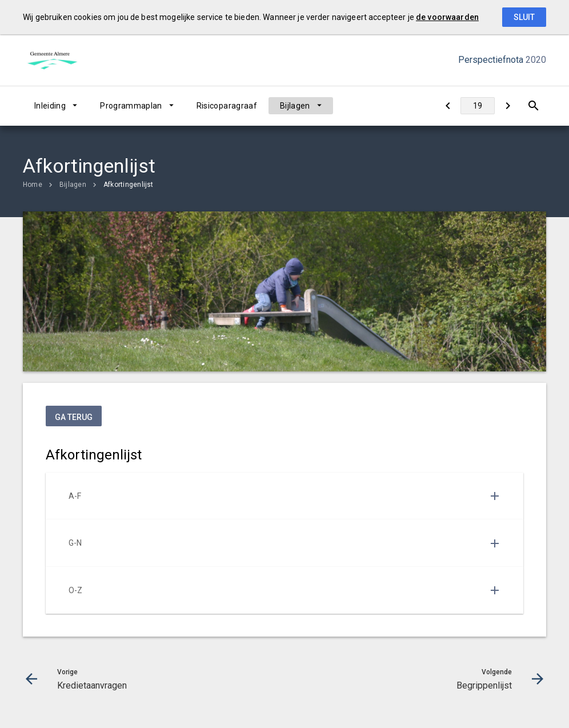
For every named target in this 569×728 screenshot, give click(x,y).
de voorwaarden (447, 17)
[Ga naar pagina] (478, 106)
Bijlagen (295, 106)
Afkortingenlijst (129, 185)
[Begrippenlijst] (508, 106)
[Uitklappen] (495, 496)
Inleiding (50, 106)
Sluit (524, 17)
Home (33, 185)
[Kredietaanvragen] (448, 106)
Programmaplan (131, 106)
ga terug (74, 417)
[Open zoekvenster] (533, 106)
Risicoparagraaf (227, 106)
